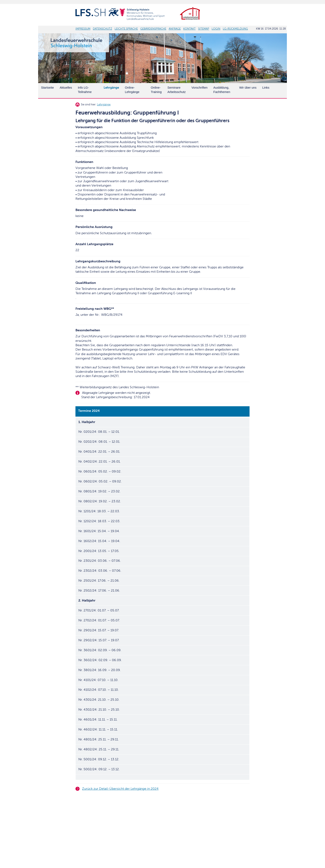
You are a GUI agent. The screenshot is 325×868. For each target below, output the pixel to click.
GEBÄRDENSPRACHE (153, 29)
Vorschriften (199, 88)
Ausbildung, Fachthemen (222, 90)
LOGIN (216, 29)
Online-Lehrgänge (132, 90)
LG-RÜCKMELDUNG (235, 29)
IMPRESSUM (83, 29)
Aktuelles (66, 88)
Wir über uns (248, 88)
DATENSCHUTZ (102, 29)
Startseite (47, 88)
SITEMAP (204, 29)
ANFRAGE (175, 29)
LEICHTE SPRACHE (126, 29)
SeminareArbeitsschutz (177, 90)
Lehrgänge (104, 105)
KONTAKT (189, 29)
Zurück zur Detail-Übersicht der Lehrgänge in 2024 (120, 789)
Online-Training (156, 90)
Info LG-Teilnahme (85, 90)
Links (266, 88)
